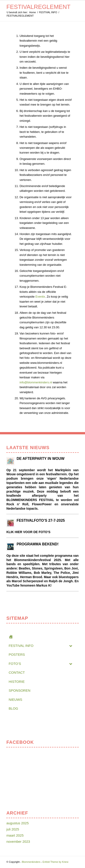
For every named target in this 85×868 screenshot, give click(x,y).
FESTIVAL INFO (48, 12)
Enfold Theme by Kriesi (56, 862)
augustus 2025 (17, 823)
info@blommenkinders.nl (36, 382)
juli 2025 (13, 829)
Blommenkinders (31, 862)
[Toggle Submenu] (71, 646)
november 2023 (18, 841)
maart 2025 (15, 835)
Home (33, 12)
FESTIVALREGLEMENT (38, 7)
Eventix (40, 297)
